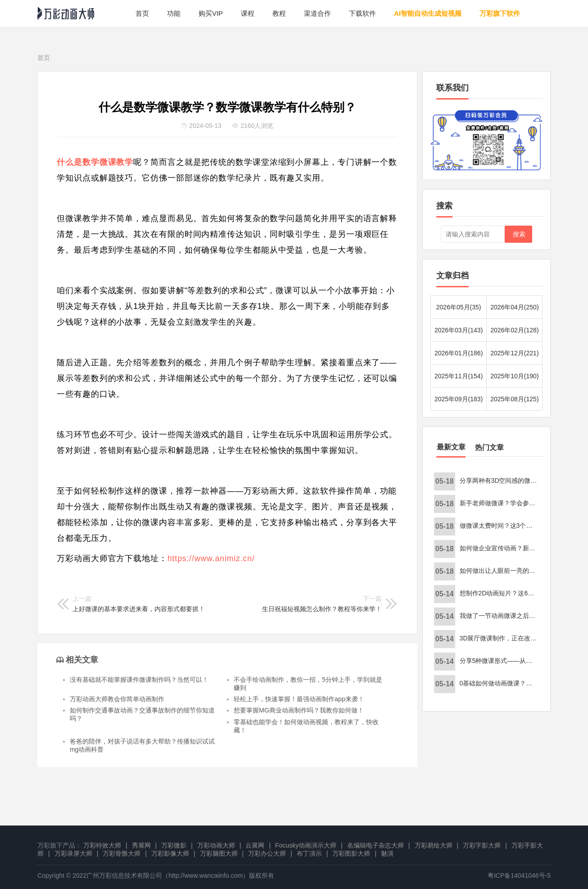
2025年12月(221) (514, 353)
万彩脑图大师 (219, 853)
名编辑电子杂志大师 (375, 845)
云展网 (255, 845)
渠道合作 (317, 13)
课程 (248, 13)
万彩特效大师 (102, 845)
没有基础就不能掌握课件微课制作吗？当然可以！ (139, 680)
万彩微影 (174, 845)
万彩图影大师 (351, 853)
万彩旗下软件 (500, 13)
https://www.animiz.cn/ (211, 558)
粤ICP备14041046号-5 (519, 875)
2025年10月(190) (514, 376)
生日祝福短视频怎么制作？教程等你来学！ (322, 604)
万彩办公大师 (267, 853)
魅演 (387, 853)
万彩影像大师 (170, 853)
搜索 (519, 234)
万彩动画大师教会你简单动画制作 (117, 699)
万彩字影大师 (482, 845)
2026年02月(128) (514, 330)
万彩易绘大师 (434, 845)
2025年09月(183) (459, 399)
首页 (142, 13)
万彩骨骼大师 (122, 853)
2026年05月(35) (459, 307)
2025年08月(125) (514, 399)
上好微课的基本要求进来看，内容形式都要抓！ (139, 604)
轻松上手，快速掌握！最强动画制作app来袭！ (299, 699)
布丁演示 (309, 853)
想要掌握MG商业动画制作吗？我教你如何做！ (299, 710)
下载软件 (362, 13)
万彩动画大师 (216, 845)
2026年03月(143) (459, 330)
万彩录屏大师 (73, 853)
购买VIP (211, 13)
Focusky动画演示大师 (306, 845)
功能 (174, 13)
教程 (279, 13)
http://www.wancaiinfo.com (206, 875)
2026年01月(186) (459, 353)
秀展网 (141, 845)
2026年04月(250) (514, 307)
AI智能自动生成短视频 (428, 13)
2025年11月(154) (459, 376)
